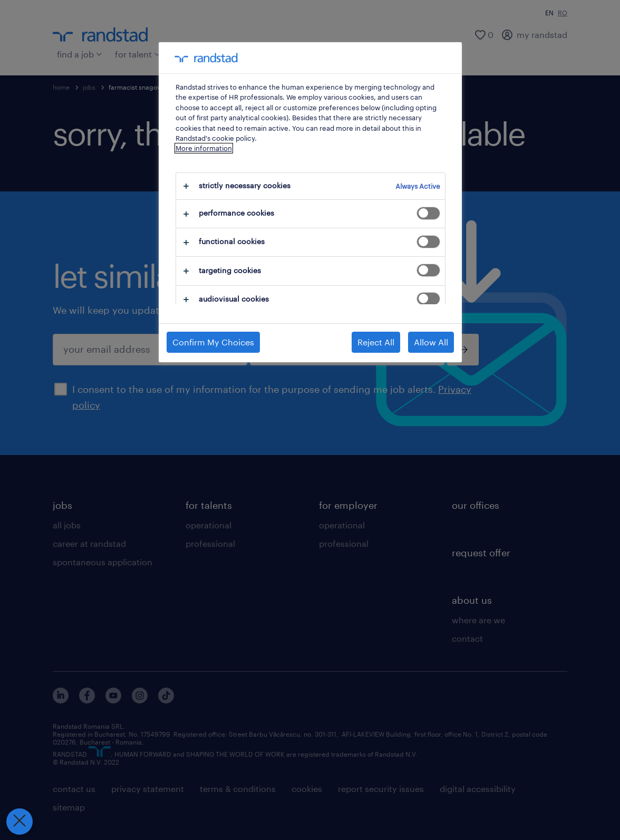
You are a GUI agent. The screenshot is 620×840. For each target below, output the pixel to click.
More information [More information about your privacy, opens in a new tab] (204, 148)
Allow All (431, 342)
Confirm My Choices (213, 342)
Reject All (376, 342)
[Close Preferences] (18, 822)
